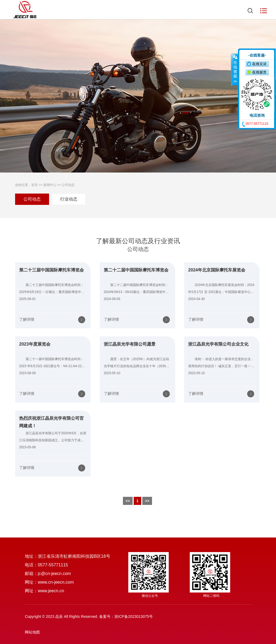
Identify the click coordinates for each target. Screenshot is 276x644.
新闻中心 (50, 185)
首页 (34, 185)
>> (147, 501)
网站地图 (32, 632)
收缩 (235, 69)
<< (128, 501)
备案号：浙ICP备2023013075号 (126, 617)
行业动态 (69, 199)
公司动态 (68, 185)
